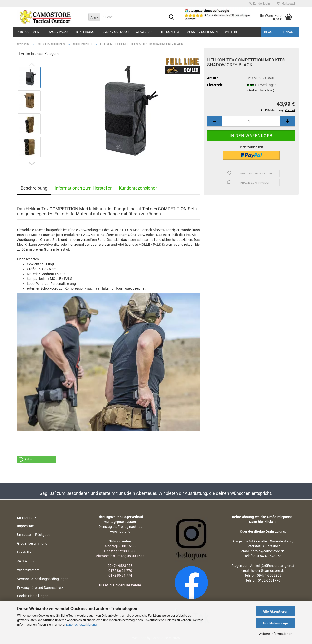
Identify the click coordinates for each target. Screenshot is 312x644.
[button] (32, 164)
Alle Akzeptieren (276, 611)
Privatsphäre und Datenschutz (40, 588)
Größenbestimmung (32, 543)
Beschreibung (34, 188)
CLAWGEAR (144, 32)
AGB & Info (25, 561)
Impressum (26, 526)
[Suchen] (172, 17)
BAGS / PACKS (58, 32)
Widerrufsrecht (28, 570)
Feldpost (287, 32)
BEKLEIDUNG (85, 32)
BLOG (268, 32)
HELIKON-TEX (169, 32)
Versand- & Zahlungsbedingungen (43, 579)
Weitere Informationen (275, 634)
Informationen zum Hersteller (83, 188)
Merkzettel (286, 4)
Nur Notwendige (276, 623)
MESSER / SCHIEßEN (202, 32)
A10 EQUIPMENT (29, 32)
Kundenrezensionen (138, 188)
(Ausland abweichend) (261, 90)
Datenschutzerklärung (81, 625)
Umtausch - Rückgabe (34, 535)
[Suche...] (94, 17)
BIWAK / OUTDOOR (115, 32)
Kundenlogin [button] (259, 4)
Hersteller (24, 552)
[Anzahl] (251, 121)
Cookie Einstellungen (33, 596)
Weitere (231, 32)
